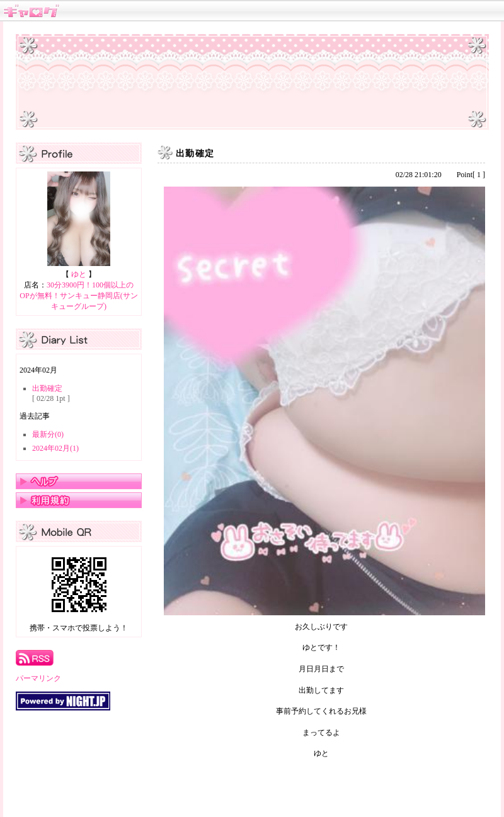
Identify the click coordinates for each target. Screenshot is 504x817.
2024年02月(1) (55, 448)
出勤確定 (47, 388)
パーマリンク (38, 678)
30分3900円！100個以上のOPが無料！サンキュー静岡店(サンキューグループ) (78, 296)
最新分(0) (48, 434)
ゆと (79, 274)
